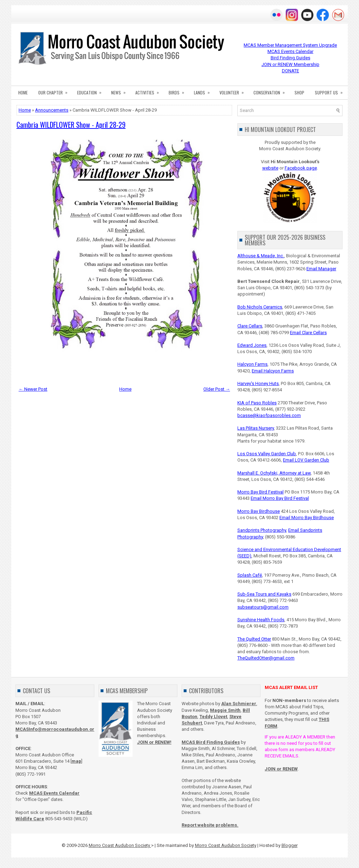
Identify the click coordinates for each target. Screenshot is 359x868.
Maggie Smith (225, 710)
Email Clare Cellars (308, 333)
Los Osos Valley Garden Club (267, 454)
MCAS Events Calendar (290, 51)
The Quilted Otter (254, 639)
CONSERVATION (271, 91)
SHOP (299, 92)
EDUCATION (92, 91)
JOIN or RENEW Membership (290, 64)
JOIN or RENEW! (154, 742)
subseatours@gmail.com (263, 607)
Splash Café (250, 575)
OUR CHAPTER (55, 91)
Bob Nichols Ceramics (260, 307)
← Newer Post (33, 389)
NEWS (121, 91)
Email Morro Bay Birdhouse (307, 518)
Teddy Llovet (213, 717)
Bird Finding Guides (290, 58)
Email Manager (321, 269)
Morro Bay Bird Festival (260, 492)
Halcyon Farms (252, 364)
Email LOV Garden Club (306, 460)
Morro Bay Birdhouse (259, 511)
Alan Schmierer (239, 704)
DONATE (290, 71)
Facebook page (301, 168)
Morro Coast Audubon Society (120, 845)
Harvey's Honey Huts (258, 383)
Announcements (52, 110)
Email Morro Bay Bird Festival (280, 498)
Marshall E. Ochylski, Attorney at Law (274, 473)
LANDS (204, 91)
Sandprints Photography (262, 530)
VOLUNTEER (234, 91)
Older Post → (217, 389)
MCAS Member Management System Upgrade (290, 45)
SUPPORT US (331, 91)
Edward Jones (252, 345)
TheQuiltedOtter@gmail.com (266, 658)
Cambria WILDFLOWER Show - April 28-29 (71, 125)
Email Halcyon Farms (273, 371)
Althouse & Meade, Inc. (261, 256)
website (270, 168)
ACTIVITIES (149, 91)
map (76, 761)
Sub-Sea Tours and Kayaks (264, 594)
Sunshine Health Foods (261, 620)
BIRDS (179, 91)
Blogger (290, 845)
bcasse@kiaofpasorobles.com (269, 415)
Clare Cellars (250, 326)
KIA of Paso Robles (257, 403)
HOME (23, 92)
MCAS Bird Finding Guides (211, 742)
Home (25, 110)
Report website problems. (210, 825)
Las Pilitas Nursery (256, 428)
